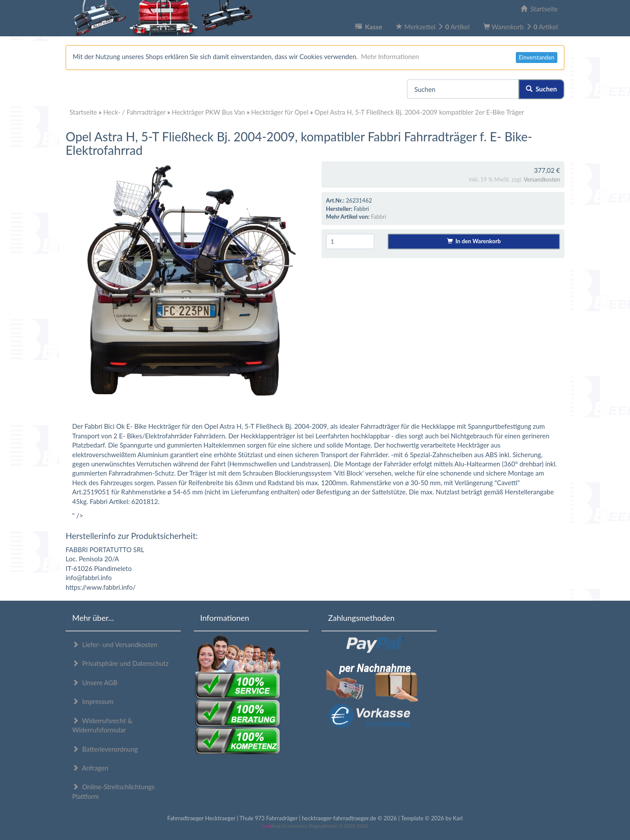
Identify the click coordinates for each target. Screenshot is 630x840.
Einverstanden (537, 57)
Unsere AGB (95, 682)
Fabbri (379, 217)
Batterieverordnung (105, 749)
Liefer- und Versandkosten (115, 644)
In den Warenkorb (474, 241)
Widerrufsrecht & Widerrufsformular (102, 725)
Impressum (93, 701)
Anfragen (90, 768)
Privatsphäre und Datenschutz (120, 663)
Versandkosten (542, 179)
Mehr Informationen (390, 56)
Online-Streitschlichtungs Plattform (113, 791)
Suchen (541, 89)
